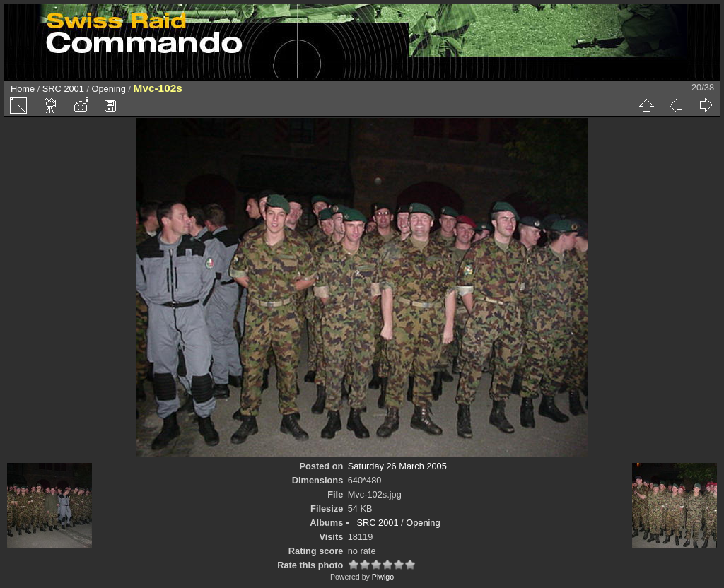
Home (23, 89)
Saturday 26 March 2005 (397, 466)
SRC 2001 (63, 89)
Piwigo (383, 577)
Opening (109, 89)
